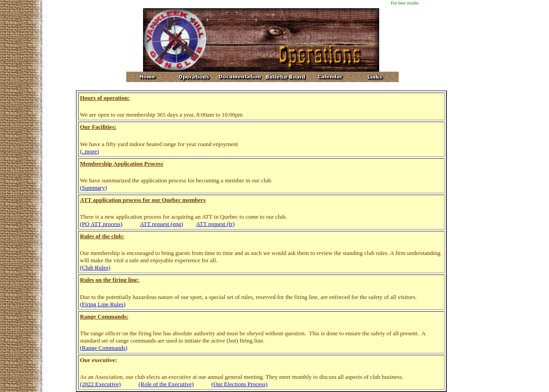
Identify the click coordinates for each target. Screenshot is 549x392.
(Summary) (93, 188)
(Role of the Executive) (166, 384)
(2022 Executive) (100, 384)
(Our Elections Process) (240, 384)
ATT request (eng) (161, 224)
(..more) (89, 151)
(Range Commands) (104, 348)
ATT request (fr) (215, 224)
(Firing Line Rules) (103, 304)
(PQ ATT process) (101, 224)
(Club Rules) (95, 267)
